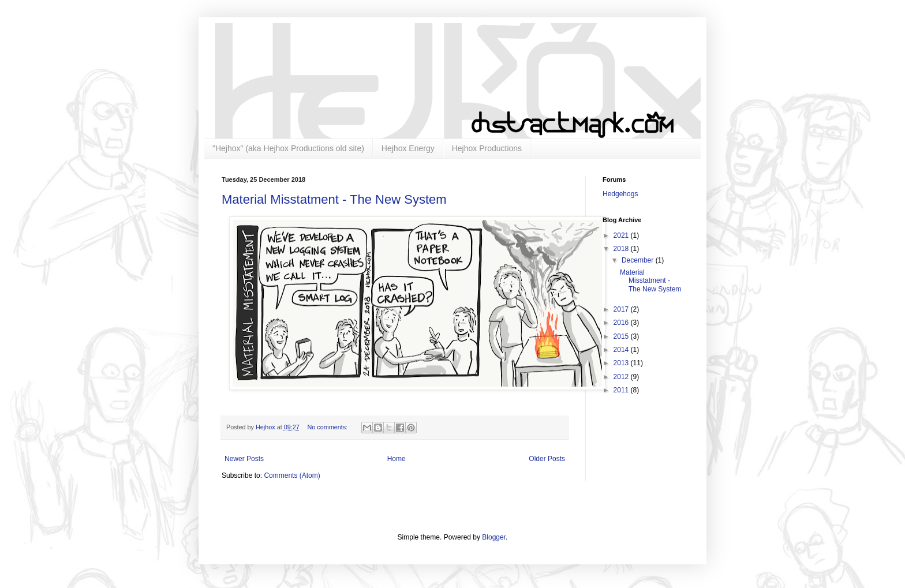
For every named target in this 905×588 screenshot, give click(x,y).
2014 (622, 350)
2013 (622, 363)
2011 (622, 390)
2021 (622, 235)
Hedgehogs (620, 194)
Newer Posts (244, 459)
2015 (622, 336)
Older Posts (547, 459)
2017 (622, 309)
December (639, 260)
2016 (622, 323)
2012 (622, 377)
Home (397, 459)
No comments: (328, 427)
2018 (622, 249)
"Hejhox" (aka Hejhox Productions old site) (288, 148)
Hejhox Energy (408, 148)
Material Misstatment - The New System (334, 199)
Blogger (494, 537)
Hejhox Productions (487, 148)
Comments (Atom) (292, 475)
